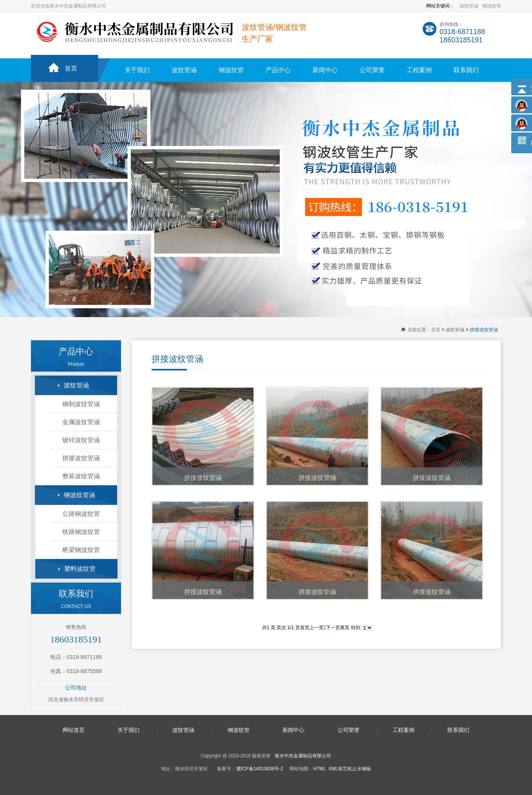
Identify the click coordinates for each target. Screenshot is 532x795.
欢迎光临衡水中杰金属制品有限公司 (69, 6)
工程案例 (419, 70)
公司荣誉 (372, 70)
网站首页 (74, 730)
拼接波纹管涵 (484, 330)
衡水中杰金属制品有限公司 (303, 756)
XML (333, 769)
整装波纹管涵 (81, 476)
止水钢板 (362, 769)
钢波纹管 (492, 6)
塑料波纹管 (80, 569)
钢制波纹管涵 (81, 404)
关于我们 (137, 70)
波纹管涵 (469, 6)
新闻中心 (325, 70)
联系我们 (466, 70)
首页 (71, 68)
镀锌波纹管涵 (81, 440)
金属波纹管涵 (81, 422)
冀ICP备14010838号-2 (260, 769)
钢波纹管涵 (80, 495)
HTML (319, 769)
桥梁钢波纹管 (81, 550)
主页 (436, 330)
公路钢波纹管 (81, 514)
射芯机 (345, 769)
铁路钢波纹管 (81, 532)
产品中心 (278, 70)
